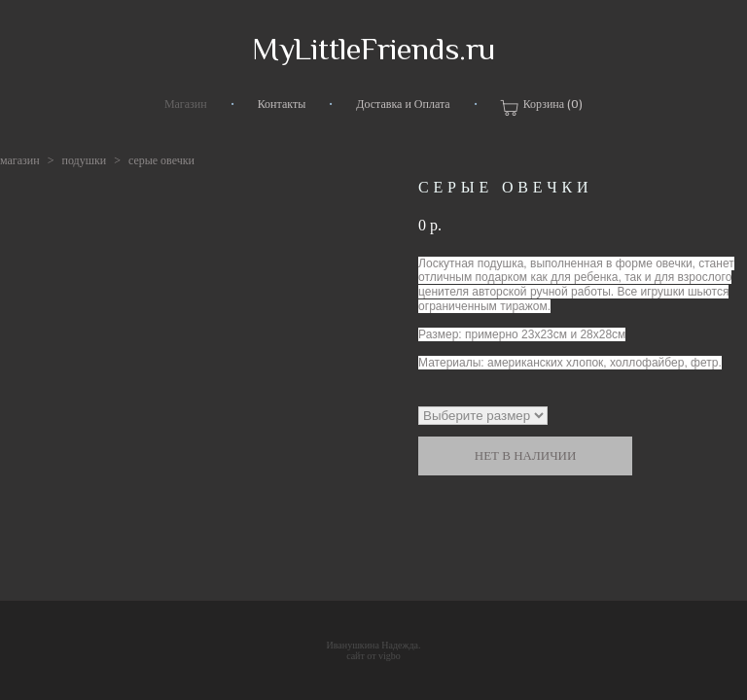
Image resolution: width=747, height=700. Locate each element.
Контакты (282, 104)
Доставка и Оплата (403, 104)
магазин (20, 160)
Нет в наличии (526, 455)
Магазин (186, 104)
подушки (84, 160)
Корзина (542, 107)
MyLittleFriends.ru (373, 49)
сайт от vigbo (373, 656)
